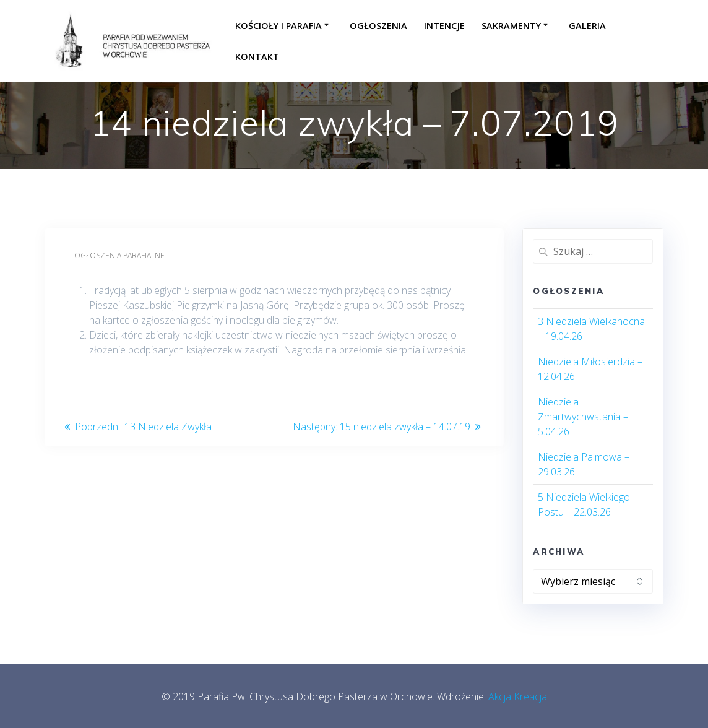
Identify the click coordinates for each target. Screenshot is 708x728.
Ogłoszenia (378, 26)
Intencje (444, 26)
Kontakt (257, 57)
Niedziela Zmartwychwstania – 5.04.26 (583, 417)
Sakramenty (511, 26)
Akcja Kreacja (518, 696)
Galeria (587, 26)
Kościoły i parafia (278, 26)
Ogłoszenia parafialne (119, 255)
